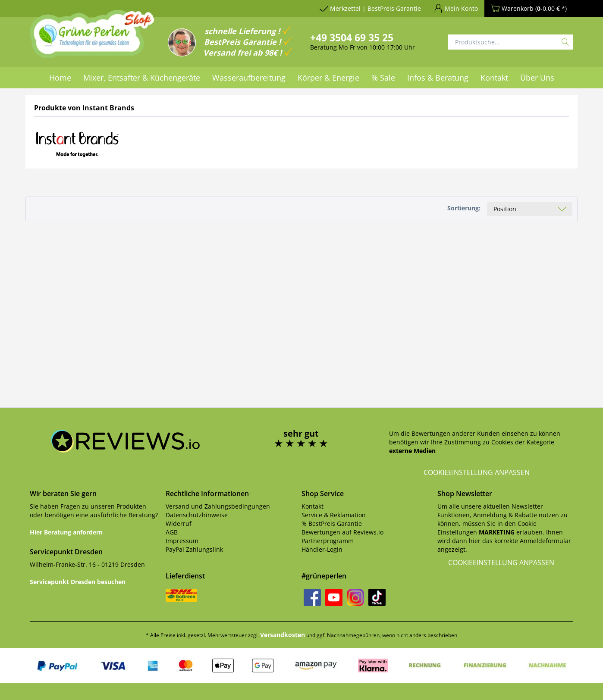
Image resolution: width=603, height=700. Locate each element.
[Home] (60, 78)
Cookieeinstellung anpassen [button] (477, 472)
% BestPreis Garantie (332, 523)
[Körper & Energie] (328, 78)
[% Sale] (383, 78)
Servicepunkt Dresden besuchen (78, 582)
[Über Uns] (537, 78)
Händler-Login (322, 549)
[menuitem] (60, 78)
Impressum (182, 541)
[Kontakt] (494, 78)
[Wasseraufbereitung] (249, 78)
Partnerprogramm (328, 541)
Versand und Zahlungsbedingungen (218, 506)
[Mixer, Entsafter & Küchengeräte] (142, 78)
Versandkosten (283, 635)
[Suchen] (565, 42)
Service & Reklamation (334, 515)
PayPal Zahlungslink (194, 549)
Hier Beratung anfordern (66, 532)
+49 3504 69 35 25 (352, 37)
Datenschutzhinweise (197, 515)
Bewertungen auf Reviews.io (342, 532)
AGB (172, 532)
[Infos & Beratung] (438, 78)
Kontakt (312, 506)
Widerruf (179, 523)
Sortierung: (464, 208)
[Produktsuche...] (511, 42)
